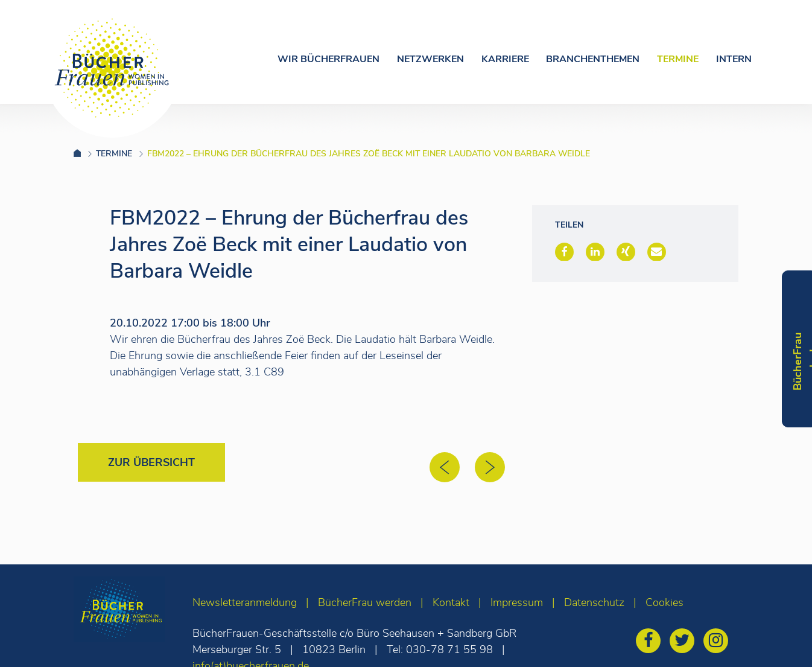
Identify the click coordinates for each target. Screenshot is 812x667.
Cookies (665, 602)
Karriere (505, 59)
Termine (678, 59)
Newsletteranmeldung (245, 602)
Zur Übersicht (151, 462)
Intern (734, 59)
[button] (564, 252)
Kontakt (451, 602)
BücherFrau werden (365, 602)
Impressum (517, 602)
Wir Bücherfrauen (328, 59)
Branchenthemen (593, 59)
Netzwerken (430, 59)
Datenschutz (594, 602)
